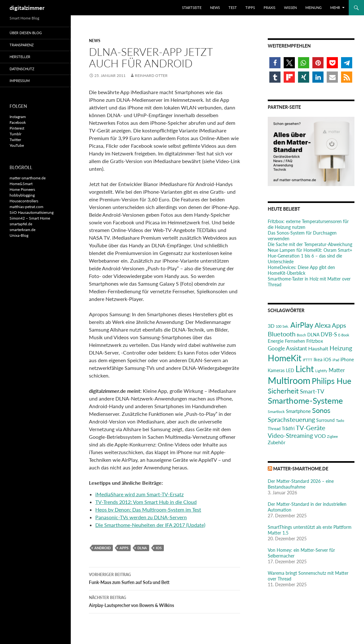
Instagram (18, 117)
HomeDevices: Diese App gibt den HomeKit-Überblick (301, 270)
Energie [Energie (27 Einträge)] (276, 341)
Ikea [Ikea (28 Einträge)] (318, 359)
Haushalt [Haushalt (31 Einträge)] (318, 348)
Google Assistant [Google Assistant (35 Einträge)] (287, 348)
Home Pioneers (22, 189)
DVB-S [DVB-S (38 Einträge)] (329, 334)
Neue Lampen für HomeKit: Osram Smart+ (310, 250)
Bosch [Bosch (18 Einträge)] (301, 335)
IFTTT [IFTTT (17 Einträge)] (308, 360)
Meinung (313, 7)
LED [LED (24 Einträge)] (290, 371)
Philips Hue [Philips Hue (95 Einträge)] (331, 381)
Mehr (335, 7)
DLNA (142, 548)
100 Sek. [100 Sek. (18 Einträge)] (282, 326)
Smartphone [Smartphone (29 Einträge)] (298, 411)
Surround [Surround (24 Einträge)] (325, 420)
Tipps (250, 7)
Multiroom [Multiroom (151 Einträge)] (289, 380)
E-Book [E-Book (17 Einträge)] (344, 335)
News (215, 7)
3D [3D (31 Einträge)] (271, 326)
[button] (275, 63)
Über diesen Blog (26, 33)
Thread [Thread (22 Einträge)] (274, 429)
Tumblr (15, 134)
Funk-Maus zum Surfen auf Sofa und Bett (164, 578)
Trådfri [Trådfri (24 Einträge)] (288, 429)
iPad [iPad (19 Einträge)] (336, 360)
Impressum (20, 81)
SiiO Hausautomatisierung (32, 212)
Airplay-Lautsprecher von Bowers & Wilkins (164, 601)
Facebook (18, 122)
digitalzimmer (27, 8)
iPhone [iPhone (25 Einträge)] (347, 359)
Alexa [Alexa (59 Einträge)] (323, 325)
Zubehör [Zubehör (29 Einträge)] (277, 442)
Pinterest (17, 128)
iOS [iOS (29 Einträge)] (327, 359)
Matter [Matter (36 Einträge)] (337, 370)
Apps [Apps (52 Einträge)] (339, 325)
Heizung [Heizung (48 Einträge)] (341, 348)
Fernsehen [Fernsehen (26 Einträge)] (295, 341)
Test (233, 7)
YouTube (17, 145)
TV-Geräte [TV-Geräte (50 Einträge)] (311, 428)
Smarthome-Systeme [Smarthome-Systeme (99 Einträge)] (305, 401)
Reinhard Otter (151, 75)
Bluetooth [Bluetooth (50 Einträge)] (282, 334)
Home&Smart (21, 184)
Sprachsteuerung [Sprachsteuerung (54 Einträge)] (291, 419)
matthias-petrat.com (26, 207)
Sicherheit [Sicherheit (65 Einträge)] (283, 391)
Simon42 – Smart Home (30, 218)
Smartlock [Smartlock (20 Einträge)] (276, 412)
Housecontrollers (24, 201)
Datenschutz (22, 69)
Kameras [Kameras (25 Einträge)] (276, 370)
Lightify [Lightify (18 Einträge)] (321, 371)
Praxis (269, 7)
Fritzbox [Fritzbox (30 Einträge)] (315, 341)
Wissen (290, 7)
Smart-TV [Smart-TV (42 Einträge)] (312, 391)
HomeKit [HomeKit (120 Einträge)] (285, 358)
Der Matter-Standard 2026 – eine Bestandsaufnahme (301, 484)
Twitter (15, 140)
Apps (124, 548)
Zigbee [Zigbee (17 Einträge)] (332, 436)
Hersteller (20, 57)
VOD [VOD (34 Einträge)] (320, 436)
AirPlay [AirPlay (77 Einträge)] (302, 325)
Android (102, 548)
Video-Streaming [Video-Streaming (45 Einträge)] (290, 435)
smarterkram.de (22, 230)
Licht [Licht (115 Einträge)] (305, 369)
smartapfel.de (21, 224)
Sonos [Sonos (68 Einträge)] (321, 410)
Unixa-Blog (19, 235)
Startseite (192, 7)
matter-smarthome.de (301, 469)
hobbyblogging (22, 195)
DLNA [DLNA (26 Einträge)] (313, 335)
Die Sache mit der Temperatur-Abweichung (310, 244)
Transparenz (22, 45)
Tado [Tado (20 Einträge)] (340, 420)
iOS (159, 548)
